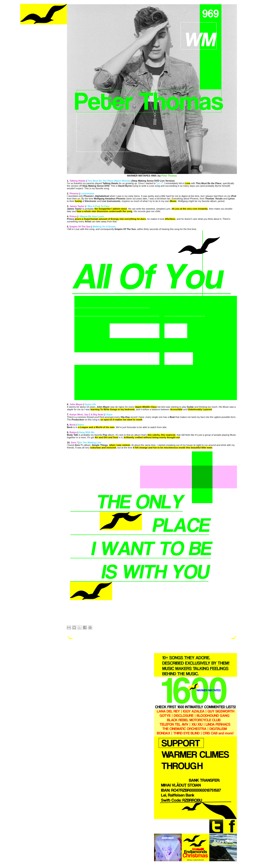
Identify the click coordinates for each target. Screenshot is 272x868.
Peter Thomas (169, 176)
